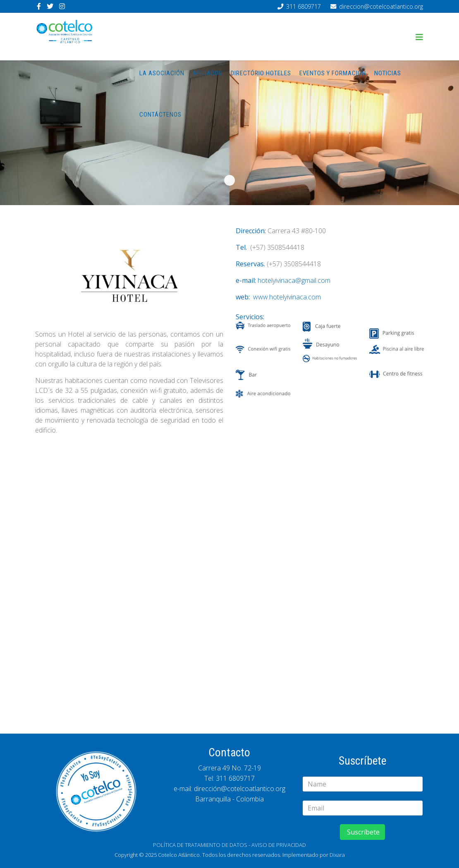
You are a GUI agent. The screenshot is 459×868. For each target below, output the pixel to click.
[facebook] (39, 6)
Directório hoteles (261, 73)
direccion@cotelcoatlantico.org (381, 6)
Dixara (337, 855)
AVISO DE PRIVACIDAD (279, 845)
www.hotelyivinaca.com (287, 297)
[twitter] (50, 6)
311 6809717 (304, 6)
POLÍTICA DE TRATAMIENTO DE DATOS (200, 845)
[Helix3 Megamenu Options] (419, 37)
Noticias (388, 73)
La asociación (162, 73)
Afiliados (208, 73)
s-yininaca (229, 180)
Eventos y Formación (333, 73)
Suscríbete (362, 832)
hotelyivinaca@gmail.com (294, 280)
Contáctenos (160, 115)
